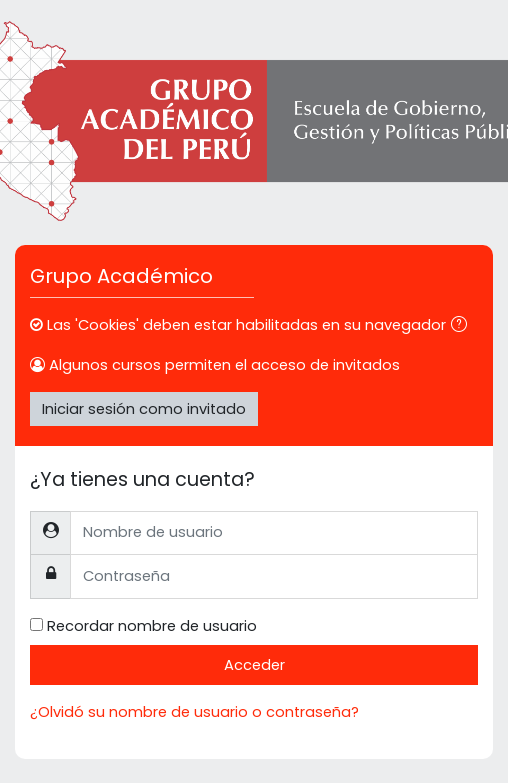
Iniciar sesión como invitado (144, 409)
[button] (463, 326)
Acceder (254, 665)
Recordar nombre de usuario (152, 626)
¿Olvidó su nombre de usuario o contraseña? (194, 712)
